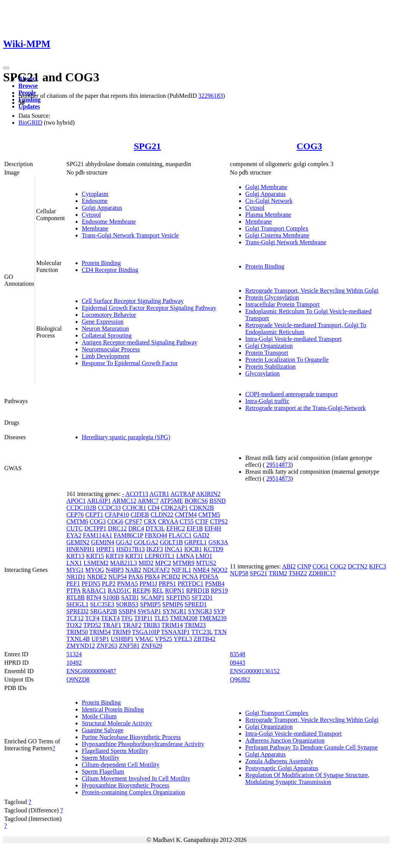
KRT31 (134, 556)
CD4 (154, 508)
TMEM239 (213, 618)
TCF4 (92, 618)
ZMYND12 (81, 646)
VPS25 (164, 639)
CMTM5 (209, 515)
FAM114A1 (97, 535)
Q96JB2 (240, 679)
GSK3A (218, 542)
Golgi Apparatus (102, 208)
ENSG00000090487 (91, 671)
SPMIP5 (150, 604)
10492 (74, 663)
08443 (238, 663)
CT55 (187, 521)
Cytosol (91, 215)
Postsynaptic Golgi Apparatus (282, 768)
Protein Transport (267, 353)
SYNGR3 (200, 611)
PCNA (190, 577)
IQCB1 (193, 549)
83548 (238, 654)
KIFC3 (377, 566)
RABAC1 (94, 590)
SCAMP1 (153, 597)
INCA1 (174, 549)
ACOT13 (137, 494)
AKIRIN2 (208, 494)
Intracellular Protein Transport (282, 304)
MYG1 (75, 570)
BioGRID (30, 123)
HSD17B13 (131, 549)
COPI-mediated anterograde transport (291, 394)
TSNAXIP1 (175, 632)
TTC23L (202, 632)
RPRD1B (198, 590)
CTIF (202, 521)
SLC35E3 (102, 604)
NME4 (201, 570)
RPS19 (219, 590)
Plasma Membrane (268, 215)
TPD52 (92, 625)
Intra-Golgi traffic (267, 401)
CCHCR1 (134, 508)
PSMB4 (215, 584)
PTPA (73, 590)
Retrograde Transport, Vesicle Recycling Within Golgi (312, 291)
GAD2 (201, 535)
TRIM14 (172, 625)
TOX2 (74, 625)
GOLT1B (171, 542)
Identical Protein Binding (113, 709)
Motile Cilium (99, 716)
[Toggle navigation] (6, 68)
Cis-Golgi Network (269, 201)
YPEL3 (183, 639)
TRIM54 (100, 632)
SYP (219, 611)
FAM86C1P (128, 535)
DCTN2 (358, 566)
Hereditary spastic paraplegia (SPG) (126, 437)
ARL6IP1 (99, 501)
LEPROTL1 (160, 556)
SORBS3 (127, 604)
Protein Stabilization (270, 366)
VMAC (144, 639)
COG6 (116, 521)
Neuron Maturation (105, 329)
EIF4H (213, 528)
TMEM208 (184, 618)
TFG (127, 618)
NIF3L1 (182, 570)
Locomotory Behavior (109, 315)
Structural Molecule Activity (117, 723)
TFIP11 (144, 618)
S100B (111, 597)
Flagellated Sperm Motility (115, 751)
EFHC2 (176, 528)
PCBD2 (171, 577)
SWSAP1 (149, 611)
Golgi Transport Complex (277, 228)
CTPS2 (219, 521)
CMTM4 (186, 515)
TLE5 (161, 618)
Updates (29, 106)
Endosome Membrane (109, 222)
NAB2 (133, 570)
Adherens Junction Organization (285, 740)
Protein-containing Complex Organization (133, 792)
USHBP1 (122, 639)
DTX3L (155, 528)
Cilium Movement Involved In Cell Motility (136, 778)
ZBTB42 (204, 639)
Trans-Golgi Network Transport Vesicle (130, 235)
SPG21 (148, 146)
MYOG (95, 570)
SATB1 (130, 597)
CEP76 (75, 515)
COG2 (338, 566)
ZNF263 (107, 646)
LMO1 (204, 556)
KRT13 (75, 556)
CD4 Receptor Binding (110, 270)
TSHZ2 (298, 573)
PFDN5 (91, 584)
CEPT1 (94, 515)
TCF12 (75, 618)
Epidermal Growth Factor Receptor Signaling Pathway (149, 308)
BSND (217, 501)
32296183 (211, 96)
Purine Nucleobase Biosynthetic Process (131, 737)
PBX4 (152, 577)
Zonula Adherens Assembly (279, 761)
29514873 (279, 465)
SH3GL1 (78, 604)
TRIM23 (195, 625)
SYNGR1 (175, 611)
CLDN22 (162, 515)
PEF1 (73, 584)
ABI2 (289, 566)
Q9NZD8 (78, 679)
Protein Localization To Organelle (287, 360)
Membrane (95, 228)
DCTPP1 (96, 528)
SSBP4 (127, 611)
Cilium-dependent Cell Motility (121, 765)
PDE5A (209, 577)
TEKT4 (110, 618)
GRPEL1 (196, 542)
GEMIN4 (102, 542)
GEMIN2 (78, 542)
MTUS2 (206, 563)
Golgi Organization (269, 346)
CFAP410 (117, 515)
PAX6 (136, 577)
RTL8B (76, 597)
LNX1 (74, 563)
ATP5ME (172, 501)
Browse (28, 86)
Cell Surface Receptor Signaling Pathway (133, 301)
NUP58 (239, 573)
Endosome (95, 201)
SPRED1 (196, 604)
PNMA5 (127, 584)
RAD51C (119, 590)
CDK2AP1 (174, 508)
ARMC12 (124, 501)
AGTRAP (182, 494)
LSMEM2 (96, 563)
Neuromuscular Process (111, 349)
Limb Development (106, 356)
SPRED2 (78, 611)
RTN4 (94, 597)
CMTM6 (77, 521)
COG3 (310, 146)
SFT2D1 (202, 597)
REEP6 (141, 590)
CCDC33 (109, 508)
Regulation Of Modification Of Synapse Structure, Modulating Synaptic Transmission (307, 778)
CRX (150, 521)
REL (158, 590)
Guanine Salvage (103, 730)
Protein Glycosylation (272, 297)
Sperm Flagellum (103, 772)
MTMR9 (184, 563)
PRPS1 (167, 584)
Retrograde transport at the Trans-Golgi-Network (305, 408)
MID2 (146, 563)
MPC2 (163, 563)
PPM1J (148, 584)
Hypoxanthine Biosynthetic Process (125, 785)
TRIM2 (278, 573)
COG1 (320, 566)
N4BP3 (115, 570)
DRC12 (117, 528)
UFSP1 (100, 639)
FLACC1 (180, 535)
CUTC (75, 528)
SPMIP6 (173, 604)
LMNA (185, 556)
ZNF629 (152, 646)
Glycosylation (263, 373)
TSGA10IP (146, 632)
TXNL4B (78, 639)
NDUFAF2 (156, 570)
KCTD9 (213, 549)
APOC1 (76, 501)
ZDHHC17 (322, 573)
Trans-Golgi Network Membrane (286, 242)
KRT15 (95, 556)
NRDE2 (97, 577)
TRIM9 (121, 632)
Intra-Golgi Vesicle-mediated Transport (293, 339)
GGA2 (124, 542)
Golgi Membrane (266, 187)
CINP (304, 566)
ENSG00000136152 (255, 671)
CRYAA (168, 521)
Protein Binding (101, 263)
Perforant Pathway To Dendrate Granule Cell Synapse (311, 747)
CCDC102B (81, 508)
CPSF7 (133, 521)
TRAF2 (132, 625)
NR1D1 (76, 577)
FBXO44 (156, 535)
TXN (220, 632)
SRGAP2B (104, 611)
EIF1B (195, 528)
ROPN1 (175, 590)
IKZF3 (155, 549)
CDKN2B (201, 508)
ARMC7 (148, 501)
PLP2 (109, 584)
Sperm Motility (101, 758)
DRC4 (136, 528)
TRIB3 (151, 625)
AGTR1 (159, 494)
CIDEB (140, 515)
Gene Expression (103, 322)
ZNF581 (129, 646)
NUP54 (117, 577)
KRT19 (115, 556)
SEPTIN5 (178, 597)
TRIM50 (77, 632)
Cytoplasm (95, 194)
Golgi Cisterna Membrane (277, 235)
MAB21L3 (124, 563)
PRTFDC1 (191, 584)
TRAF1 (112, 625)
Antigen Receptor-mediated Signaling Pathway (140, 342)
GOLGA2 (146, 542)
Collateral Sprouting (107, 335)
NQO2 (219, 570)
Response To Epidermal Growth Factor (130, 363)
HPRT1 (106, 549)
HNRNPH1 (81, 549)
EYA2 (74, 535)
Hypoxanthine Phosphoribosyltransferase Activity (143, 744)
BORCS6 (196, 501)
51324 (74, 654)
